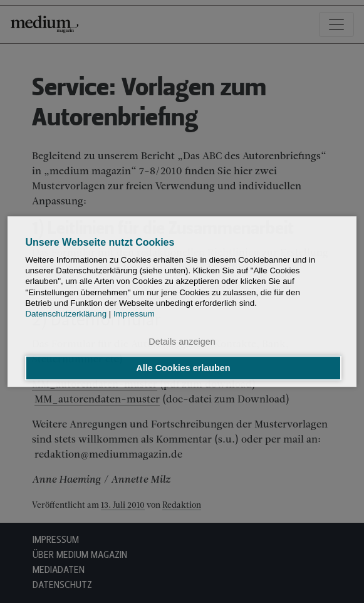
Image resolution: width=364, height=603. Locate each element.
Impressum (134, 314)
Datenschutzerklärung (66, 314)
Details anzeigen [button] (182, 342)
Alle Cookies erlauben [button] (183, 368)
